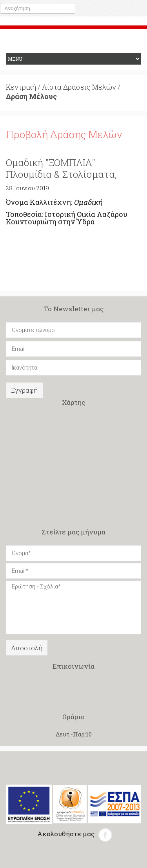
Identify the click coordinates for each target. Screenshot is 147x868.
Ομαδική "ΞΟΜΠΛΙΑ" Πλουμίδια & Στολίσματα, (61, 168)
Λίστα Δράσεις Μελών (79, 87)
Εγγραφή (24, 390)
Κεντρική (21, 87)
